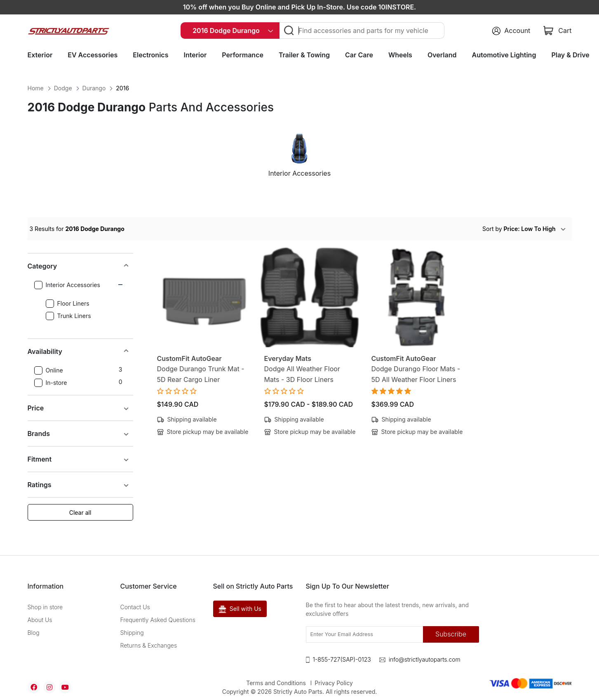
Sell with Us (240, 609)
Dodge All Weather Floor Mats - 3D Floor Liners (302, 374)
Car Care (359, 55)
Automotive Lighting (504, 55)
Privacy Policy (334, 683)
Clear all (80, 513)
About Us (40, 620)
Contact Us (135, 607)
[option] (300, 159)
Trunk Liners (68, 316)
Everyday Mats (288, 358)
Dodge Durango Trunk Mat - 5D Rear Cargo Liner (201, 374)
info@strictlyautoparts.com (425, 659)
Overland (442, 55)
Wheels (400, 55)
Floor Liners (68, 304)
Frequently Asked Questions (158, 620)
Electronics (150, 55)
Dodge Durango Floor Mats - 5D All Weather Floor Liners (416, 374)
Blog (34, 633)
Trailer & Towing (304, 55)
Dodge (63, 88)
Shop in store (45, 607)
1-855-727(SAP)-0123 (342, 659)
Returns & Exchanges (149, 645)
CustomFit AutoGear (189, 358)
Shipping (132, 633)
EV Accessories (93, 55)
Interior (195, 55)
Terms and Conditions (276, 683)
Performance (243, 55)
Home (36, 88)
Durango (94, 88)
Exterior (40, 55)
